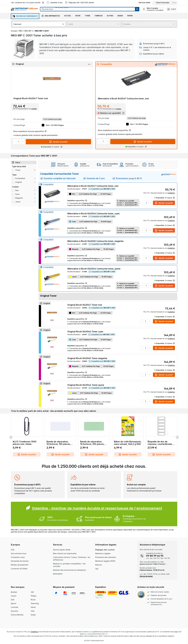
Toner (18, 170)
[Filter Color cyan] (13, 194)
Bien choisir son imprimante (65, 553)
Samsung (35, 603)
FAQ (13, 550)
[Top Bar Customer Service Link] (144, 3)
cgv (97, 569)
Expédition (34, 109)
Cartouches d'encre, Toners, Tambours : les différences (72, 559)
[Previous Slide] (11, 437)
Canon (14, 596)
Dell (13, 600)
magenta (19, 198)
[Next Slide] (177, 437)
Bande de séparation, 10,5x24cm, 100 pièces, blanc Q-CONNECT (59, 443)
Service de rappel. (146, 576)
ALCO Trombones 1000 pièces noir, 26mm (25, 443)
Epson (14, 603)
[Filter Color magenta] (13, 198)
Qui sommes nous (19, 553)
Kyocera (14, 611)
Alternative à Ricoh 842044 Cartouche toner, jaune (94, 269)
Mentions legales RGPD (105, 561)
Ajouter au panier (58, 142)
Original (18, 182)
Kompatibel (20, 178)
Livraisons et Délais (19, 569)
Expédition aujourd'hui (77, 200)
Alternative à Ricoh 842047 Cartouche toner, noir (123, 99)
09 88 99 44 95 (155, 556)
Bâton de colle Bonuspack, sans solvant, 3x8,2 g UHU (128, 443)
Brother (14, 592)
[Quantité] (19, 142)
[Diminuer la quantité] (15, 142)
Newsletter (58, 574)
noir (17, 190)
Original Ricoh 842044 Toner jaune (86, 385)
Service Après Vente (62, 550)
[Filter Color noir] (13, 191)
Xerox (33, 607)
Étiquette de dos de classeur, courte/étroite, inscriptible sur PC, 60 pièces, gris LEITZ (160, 443)
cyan (17, 194)
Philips (34, 596)
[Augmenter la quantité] (23, 142)
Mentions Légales (103, 553)
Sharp (33, 615)
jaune (18, 202)
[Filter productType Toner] (13, 170)
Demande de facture (20, 561)
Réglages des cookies (105, 550)
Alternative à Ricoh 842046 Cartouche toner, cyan (93, 213)
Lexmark (15, 607)
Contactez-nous (18, 557)
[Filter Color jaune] (13, 202)
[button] (51, 16)
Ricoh (33, 600)
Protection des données (106, 557)
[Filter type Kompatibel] (13, 179)
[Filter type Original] (13, 182)
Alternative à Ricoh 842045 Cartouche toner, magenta (95, 241)
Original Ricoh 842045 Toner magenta (87, 358)
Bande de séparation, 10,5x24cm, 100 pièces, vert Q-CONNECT (92, 443)
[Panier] (171, 9)
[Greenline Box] (94, 514)
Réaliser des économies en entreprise (69, 570)
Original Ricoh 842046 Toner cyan (85, 332)
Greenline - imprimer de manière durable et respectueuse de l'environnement (97, 508)
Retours (99, 565)
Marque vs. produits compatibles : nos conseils (69, 565)
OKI (32, 592)
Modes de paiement (20, 565)
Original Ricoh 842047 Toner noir (31, 98)
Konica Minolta (17, 615)
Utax (33, 611)
